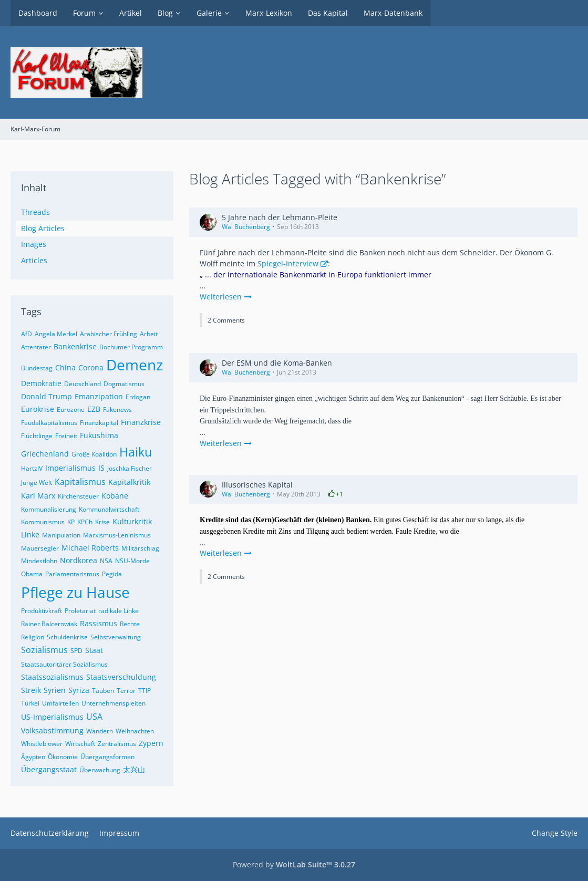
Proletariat (80, 611)
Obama (32, 574)
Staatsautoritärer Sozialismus (64, 664)
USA (94, 717)
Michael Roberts (90, 548)
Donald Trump (47, 396)
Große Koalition (94, 454)
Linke (30, 535)
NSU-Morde (132, 561)
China (65, 367)
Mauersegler (40, 548)
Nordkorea (79, 560)
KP (71, 522)
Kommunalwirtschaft (109, 509)
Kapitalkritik (129, 482)
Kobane (115, 496)
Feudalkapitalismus (49, 423)
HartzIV (32, 468)
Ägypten (33, 757)
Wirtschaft (80, 744)
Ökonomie (63, 757)
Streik (31, 690)
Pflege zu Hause (75, 592)
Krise (102, 522)
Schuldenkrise (67, 637)
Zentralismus (117, 744)
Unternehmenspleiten (114, 703)
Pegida (112, 574)
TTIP (145, 691)
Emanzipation (99, 396)
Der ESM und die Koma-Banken (277, 363)
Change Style (555, 833)
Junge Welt (37, 483)
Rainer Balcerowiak (49, 624)
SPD (76, 651)
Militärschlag (140, 548)
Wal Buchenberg (246, 227)
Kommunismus (43, 522)
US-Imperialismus (52, 717)
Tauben (103, 691)
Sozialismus (44, 650)
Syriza (79, 690)
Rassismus (99, 623)
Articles (34, 260)
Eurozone (71, 410)
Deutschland (82, 384)
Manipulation (61, 535)
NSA (106, 561)
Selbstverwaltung (116, 637)
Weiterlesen (226, 297)
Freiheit (66, 436)
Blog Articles (43, 228)
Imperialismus (70, 468)
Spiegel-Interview (288, 263)
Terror (126, 691)
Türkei (30, 703)
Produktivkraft (42, 611)
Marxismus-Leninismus (117, 535)
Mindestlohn (39, 561)
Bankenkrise (75, 346)
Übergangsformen (107, 757)
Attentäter (36, 347)
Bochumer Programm (131, 347)
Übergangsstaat (49, 769)
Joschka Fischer (130, 468)
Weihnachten (135, 731)
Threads (35, 212)
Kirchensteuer (78, 496)
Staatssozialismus (52, 677)
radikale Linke (118, 611)
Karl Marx (38, 496)
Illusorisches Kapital (257, 485)
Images (34, 244)
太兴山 (134, 769)
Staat (94, 650)
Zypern (151, 743)
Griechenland (45, 454)
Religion (33, 637)
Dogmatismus (124, 384)
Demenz (135, 365)
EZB (94, 409)
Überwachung (100, 770)
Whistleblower (42, 744)
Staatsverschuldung (121, 677)
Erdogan (138, 397)
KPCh (85, 522)
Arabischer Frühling (109, 334)
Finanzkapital (99, 423)
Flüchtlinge (37, 436)
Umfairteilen (60, 703)
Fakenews (117, 410)
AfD (27, 334)
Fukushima (99, 435)
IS (101, 468)
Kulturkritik (132, 521)
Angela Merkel (56, 334)
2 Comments (226, 320)
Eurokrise (38, 409)
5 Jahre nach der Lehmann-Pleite (280, 217)
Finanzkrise (141, 422)
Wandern (100, 731)
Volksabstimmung (52, 730)
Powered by (294, 864)
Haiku (136, 452)
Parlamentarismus (72, 574)
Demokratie (41, 383)
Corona (91, 367)
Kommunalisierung (49, 509)
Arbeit (149, 334)
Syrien (55, 690)
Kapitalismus (80, 482)
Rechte (130, 624)
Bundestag (37, 368)
